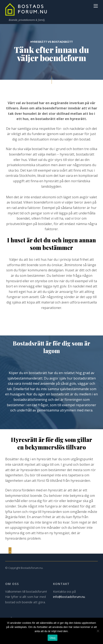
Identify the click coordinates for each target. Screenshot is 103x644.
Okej (53, 638)
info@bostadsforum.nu (69, 597)
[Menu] (96, 6)
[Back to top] (10, 550)
